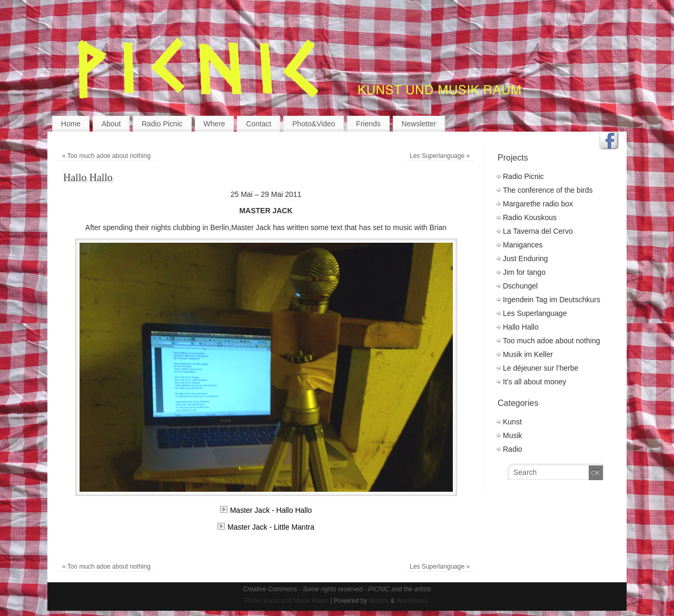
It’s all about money (534, 382)
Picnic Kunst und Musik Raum (287, 601)
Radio (513, 449)
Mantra (379, 601)
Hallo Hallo (521, 327)
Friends (368, 124)
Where (214, 124)
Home (71, 124)
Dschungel (520, 286)
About (111, 124)
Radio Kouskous (530, 217)
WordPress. (413, 601)
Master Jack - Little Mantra (266, 527)
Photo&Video (314, 124)
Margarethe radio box (538, 204)
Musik (513, 435)
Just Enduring (526, 259)
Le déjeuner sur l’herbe (541, 368)
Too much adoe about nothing (106, 156)
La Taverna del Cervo (538, 231)
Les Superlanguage (440, 156)
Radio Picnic (162, 124)
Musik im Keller (528, 354)
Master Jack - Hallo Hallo (266, 510)
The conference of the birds (548, 190)
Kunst (512, 422)
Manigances (523, 245)
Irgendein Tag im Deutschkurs (552, 300)
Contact (259, 124)
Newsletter (419, 124)
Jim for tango (524, 272)
